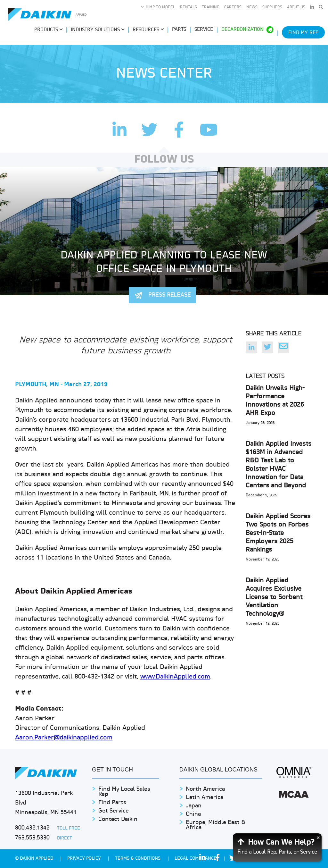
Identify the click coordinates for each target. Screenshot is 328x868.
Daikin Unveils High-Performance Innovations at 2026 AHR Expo (275, 401)
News (252, 7)
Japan (194, 806)
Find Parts (112, 803)
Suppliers (272, 7)
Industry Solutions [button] (98, 30)
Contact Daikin (118, 819)
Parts (179, 30)
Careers (233, 7)
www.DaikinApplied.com (175, 677)
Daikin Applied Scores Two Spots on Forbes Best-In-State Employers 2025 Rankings (278, 533)
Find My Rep (303, 33)
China (193, 814)
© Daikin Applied (35, 859)
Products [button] (48, 30)
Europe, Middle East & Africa (216, 825)
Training (211, 7)
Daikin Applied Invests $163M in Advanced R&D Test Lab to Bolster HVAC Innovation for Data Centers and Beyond (279, 465)
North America (205, 789)
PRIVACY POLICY (85, 859)
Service (204, 30)
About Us (296, 7)
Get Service (114, 811)
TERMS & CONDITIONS (138, 859)
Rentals (189, 7)
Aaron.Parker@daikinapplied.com (64, 738)
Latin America (205, 798)
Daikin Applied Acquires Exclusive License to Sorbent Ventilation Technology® (274, 597)
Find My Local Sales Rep (124, 792)
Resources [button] (148, 30)
